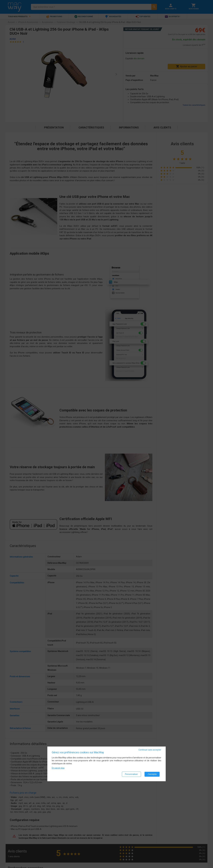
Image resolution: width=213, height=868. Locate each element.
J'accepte (152, 774)
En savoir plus (58, 768)
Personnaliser (131, 774)
